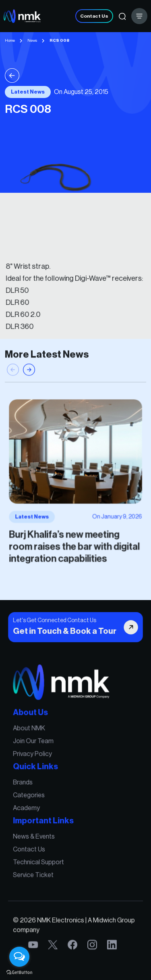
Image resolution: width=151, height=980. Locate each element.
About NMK (31, 731)
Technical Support (40, 860)
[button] (29, 374)
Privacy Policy (34, 756)
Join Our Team (35, 743)
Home (10, 41)
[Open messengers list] (19, 957)
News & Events (35, 835)
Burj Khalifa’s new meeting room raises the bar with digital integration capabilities (74, 544)
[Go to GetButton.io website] (19, 972)
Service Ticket (35, 872)
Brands (25, 783)
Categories (31, 795)
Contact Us (94, 16)
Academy (28, 808)
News (32, 41)
